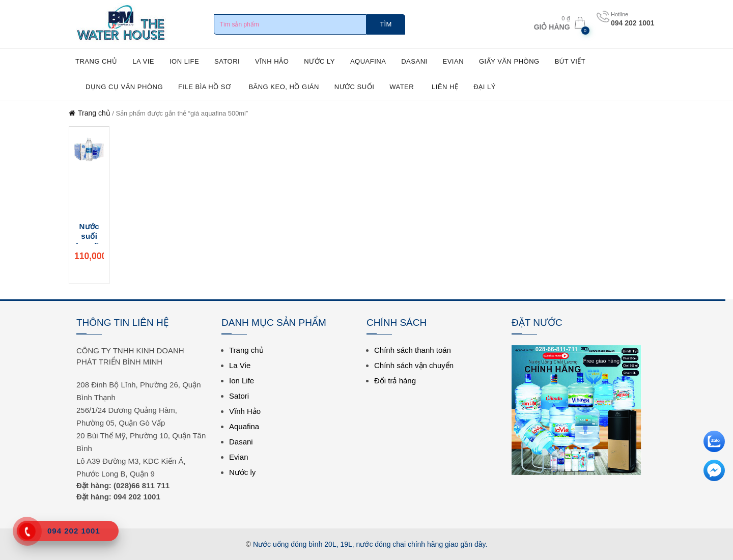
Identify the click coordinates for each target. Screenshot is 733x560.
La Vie (143, 61)
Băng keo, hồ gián (284, 87)
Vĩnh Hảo (272, 61)
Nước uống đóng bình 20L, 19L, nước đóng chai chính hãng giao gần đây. (370, 544)
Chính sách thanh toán (413, 350)
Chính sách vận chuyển (414, 365)
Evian (454, 61)
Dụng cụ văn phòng (124, 87)
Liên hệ (445, 87)
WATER (402, 87)
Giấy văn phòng (509, 61)
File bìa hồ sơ (205, 87)
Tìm (386, 24)
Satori (227, 61)
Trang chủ (96, 61)
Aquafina (368, 61)
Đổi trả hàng (395, 381)
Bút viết (570, 61)
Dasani (414, 61)
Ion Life (184, 61)
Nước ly (319, 61)
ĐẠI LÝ (485, 87)
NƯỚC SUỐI (355, 87)
